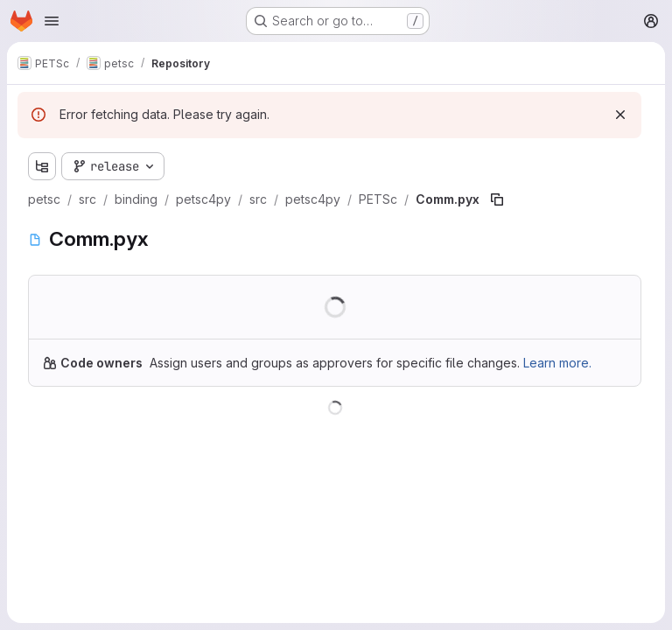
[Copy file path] (497, 199)
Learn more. (557, 363)
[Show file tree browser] (42, 166)
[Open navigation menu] (52, 21)
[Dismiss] (620, 115)
